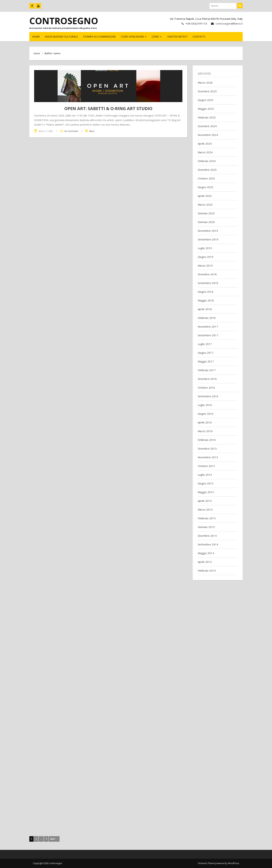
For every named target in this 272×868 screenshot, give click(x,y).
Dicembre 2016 (207, 379)
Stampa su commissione (99, 37)
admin (57, 53)
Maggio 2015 (206, 492)
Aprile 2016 (205, 422)
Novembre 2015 (208, 457)
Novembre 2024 (208, 135)
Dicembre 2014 (207, 536)
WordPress (234, 863)
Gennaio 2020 (206, 222)
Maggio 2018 (206, 300)
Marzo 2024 (205, 152)
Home (37, 53)
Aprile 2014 (205, 562)
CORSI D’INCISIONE (134, 37)
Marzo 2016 (205, 431)
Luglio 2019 (205, 248)
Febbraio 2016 (207, 440)
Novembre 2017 (208, 327)
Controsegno (64, 21)
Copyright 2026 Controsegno (48, 863)
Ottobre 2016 (206, 387)
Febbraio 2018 (207, 318)
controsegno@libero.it (229, 23)
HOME (36, 37)
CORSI (157, 37)
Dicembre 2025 (207, 91)
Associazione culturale (61, 37)
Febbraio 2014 (207, 570)
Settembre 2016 (208, 396)
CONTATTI (199, 37)
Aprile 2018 (205, 309)
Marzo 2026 (205, 83)
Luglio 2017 (205, 344)
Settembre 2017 (208, 335)
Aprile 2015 (205, 501)
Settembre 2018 (208, 283)
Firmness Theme (206, 863)
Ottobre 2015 (206, 466)
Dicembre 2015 (207, 448)
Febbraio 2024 (207, 161)
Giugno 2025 (206, 100)
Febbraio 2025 (207, 117)
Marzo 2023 (205, 205)
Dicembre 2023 (207, 170)
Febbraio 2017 (207, 370)
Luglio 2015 (205, 475)
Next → (54, 839)
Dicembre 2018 (207, 274)
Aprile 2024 (205, 144)
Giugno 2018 (206, 292)
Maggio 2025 (206, 109)
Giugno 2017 (206, 353)
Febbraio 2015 (207, 518)
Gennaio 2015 (206, 527)
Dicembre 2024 (207, 126)
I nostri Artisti (177, 37)
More (92, 131)
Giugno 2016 (206, 414)
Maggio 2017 (206, 361)
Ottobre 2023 (206, 178)
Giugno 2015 (206, 483)
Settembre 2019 (208, 239)
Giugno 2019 (206, 257)
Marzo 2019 (205, 266)
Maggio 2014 (206, 553)
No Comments (71, 131)
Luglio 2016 (205, 405)
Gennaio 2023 (206, 213)
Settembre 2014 (208, 544)
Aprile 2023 (205, 196)
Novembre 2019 (208, 231)
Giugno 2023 (206, 187)
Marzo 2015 (205, 509)
